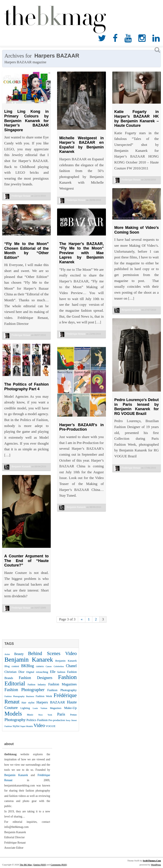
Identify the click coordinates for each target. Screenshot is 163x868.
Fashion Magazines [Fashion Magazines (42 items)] (62, 684)
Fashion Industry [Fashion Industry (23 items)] (37, 685)
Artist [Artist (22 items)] (7, 654)
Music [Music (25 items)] (30, 715)
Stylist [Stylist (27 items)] (16, 726)
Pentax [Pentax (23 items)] (73, 715)
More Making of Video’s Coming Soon (137, 230)
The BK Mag (26, 865)
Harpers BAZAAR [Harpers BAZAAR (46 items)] (51, 702)
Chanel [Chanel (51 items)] (71, 666)
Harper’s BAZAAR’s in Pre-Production (81, 427)
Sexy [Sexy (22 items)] (68, 720)
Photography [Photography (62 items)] (15, 720)
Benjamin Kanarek (16, 775)
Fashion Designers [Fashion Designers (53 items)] (35, 678)
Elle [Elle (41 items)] (53, 672)
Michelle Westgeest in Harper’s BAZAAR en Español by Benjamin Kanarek (81, 145)
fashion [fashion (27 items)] (61, 672)
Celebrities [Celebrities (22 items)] (59, 666)
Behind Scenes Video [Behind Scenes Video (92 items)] (52, 653)
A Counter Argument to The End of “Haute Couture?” (26, 561)
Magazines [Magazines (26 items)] (56, 708)
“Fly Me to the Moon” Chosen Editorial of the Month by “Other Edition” (26, 251)
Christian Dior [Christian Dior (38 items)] (14, 672)
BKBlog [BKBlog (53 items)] (27, 666)
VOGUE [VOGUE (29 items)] (51, 726)
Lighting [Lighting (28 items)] (25, 708)
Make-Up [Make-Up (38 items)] (70, 708)
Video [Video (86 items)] (39, 725)
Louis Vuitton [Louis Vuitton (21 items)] (40, 708)
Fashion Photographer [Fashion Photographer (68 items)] (24, 690)
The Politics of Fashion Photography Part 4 (26, 387)
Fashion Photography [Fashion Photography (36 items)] (62, 690)
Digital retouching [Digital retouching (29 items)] (37, 672)
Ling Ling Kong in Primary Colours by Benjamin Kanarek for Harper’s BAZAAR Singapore (26, 121)
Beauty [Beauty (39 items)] (19, 654)
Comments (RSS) (59, 865)
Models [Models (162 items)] (13, 714)
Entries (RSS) (40, 865)
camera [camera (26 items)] (40, 666)
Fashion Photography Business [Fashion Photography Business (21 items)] (19, 696)
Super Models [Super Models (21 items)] (27, 726)
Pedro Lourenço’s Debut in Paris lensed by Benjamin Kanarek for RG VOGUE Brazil (137, 407)
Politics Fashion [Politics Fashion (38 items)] (37, 720)
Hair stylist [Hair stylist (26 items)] (28, 703)
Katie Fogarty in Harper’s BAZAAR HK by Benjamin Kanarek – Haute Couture (137, 119)
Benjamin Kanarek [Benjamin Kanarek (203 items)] (29, 659)
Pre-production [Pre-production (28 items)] (57, 720)
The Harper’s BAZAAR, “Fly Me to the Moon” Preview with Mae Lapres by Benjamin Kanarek (81, 253)
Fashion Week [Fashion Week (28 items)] (44, 696)
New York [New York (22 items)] (45, 715)
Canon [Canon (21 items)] (49, 666)
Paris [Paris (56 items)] (61, 714)
